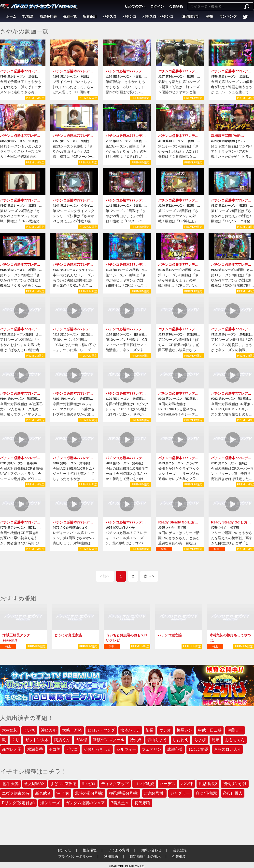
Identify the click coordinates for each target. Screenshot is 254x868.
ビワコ (72, 749)
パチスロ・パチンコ (158, 16)
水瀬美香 (35, 749)
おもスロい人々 (227, 749)
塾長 (150, 730)
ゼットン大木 (37, 740)
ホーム (11, 16)
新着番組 (90, 16)
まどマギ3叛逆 (63, 784)
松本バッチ (130, 730)
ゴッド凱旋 (144, 784)
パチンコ (129, 16)
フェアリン (152, 749)
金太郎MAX (35, 784)
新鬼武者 (43, 793)
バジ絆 (187, 784)
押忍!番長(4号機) (124, 793)
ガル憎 (82, 740)
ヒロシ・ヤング (101, 730)
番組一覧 (70, 16)
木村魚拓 (10, 730)
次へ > (149, 576)
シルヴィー (126, 749)
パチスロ (110, 16)
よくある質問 (119, 850)
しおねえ (181, 740)
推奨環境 (90, 850)
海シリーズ (50, 803)
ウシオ (165, 730)
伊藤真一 (235, 730)
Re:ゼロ (89, 784)
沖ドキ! (63, 793)
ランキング (228, 16)
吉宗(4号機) (154, 793)
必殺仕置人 (233, 793)
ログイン (157, 6)
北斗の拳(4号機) (89, 793)
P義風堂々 (120, 803)
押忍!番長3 (208, 784)
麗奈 (215, 740)
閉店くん (62, 740)
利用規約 (111, 856)
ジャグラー (180, 793)
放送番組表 (48, 16)
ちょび (200, 740)
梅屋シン (184, 730)
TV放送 (28, 16)
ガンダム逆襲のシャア (85, 803)
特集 (210, 16)
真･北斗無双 (206, 793)
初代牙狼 (142, 803)
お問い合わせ (151, 850)
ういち (29, 730)
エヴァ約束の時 (16, 793)
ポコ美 (55, 749)
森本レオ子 (12, 749)
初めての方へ (135, 6)
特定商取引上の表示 (145, 856)
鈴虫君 (136, 740)
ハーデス (168, 784)
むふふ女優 (198, 749)
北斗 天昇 (10, 784)
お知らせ (64, 850)
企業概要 (179, 856)
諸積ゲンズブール (109, 740)
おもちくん (235, 740)
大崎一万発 (72, 730)
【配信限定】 (190, 16)
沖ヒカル (49, 730)
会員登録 (176, 6)
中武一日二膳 (210, 730)
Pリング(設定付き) (18, 803)
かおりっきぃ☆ (97, 749)
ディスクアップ (115, 784)
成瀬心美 (175, 749)
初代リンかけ (235, 784)
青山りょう (157, 740)
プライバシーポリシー (75, 856)
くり (15, 740)
